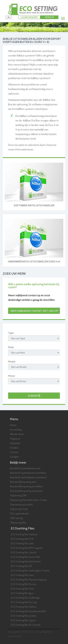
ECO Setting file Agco (22, 593)
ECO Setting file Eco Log (24, 602)
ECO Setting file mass (22, 575)
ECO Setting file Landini (24, 616)
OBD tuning (16, 518)
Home (6, 28)
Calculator (15, 443)
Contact (14, 452)
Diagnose (17, 28)
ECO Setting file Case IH (24, 552)
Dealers (14, 448)
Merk (11, 347)
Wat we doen (17, 434)
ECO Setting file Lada (22, 543)
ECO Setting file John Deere (26, 561)
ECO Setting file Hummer (24, 534)
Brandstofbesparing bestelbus (26, 486)
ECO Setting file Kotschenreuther (29, 611)
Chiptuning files (18, 523)
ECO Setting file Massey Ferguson (29, 580)
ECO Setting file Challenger (25, 598)
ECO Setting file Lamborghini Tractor (30, 571)
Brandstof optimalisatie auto (25, 468)
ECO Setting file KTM (22, 539)
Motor (12, 376)
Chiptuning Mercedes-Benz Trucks (28, 500)
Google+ (15, 457)
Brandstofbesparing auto (23, 482)
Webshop (49, 17)
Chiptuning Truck (19, 509)
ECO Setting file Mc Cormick (26, 625)
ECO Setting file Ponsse (24, 584)
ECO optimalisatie (20, 514)
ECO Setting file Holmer (24, 607)
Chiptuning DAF (18, 495)
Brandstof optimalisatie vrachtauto (28, 477)
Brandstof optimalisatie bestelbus (28, 473)
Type (11, 333)
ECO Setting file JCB (21, 566)
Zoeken (34, 396)
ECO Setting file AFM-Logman (27, 548)
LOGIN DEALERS (29, 17)
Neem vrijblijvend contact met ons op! (34, 311)
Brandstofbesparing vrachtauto (26, 491)
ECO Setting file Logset (23, 620)
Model (12, 362)
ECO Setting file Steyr (23, 589)
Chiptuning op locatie (21, 504)
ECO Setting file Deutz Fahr (25, 557)
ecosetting (16, 430)
